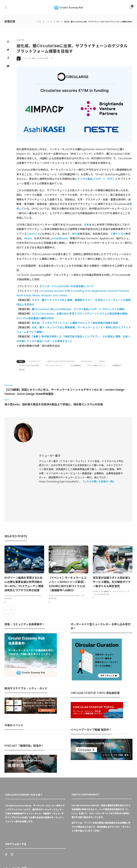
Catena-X (33, 234)
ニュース (49, 22)
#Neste (102, 361)
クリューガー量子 (29, 58)
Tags (21, 361)
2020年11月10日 (103, 533)
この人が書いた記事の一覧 (99, 451)
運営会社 (92, 853)
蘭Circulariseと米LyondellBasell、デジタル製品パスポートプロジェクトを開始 (78, 309)
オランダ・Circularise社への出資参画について (66, 286)
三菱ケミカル (118, 234)
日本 (87, 225)
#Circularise (87, 361)
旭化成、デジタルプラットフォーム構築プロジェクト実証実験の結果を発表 (75, 323)
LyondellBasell (58, 238)
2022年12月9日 (42, 58)
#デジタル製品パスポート (96, 365)
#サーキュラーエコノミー (55, 365)
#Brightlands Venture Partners (61, 361)
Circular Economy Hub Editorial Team (20, 534)
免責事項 (56, 859)
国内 (58, 22)
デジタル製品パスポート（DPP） (96, 179)
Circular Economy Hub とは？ (68, 853)
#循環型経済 (116, 365)
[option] (24, 513)
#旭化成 (22, 370)
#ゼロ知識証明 (75, 365)
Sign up (59, 820)
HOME (39, 22)
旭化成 (76, 234)
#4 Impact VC (35, 361)
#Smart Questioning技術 (29, 365)
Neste (28, 238)
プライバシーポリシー (111, 853)
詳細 (97, 769)
